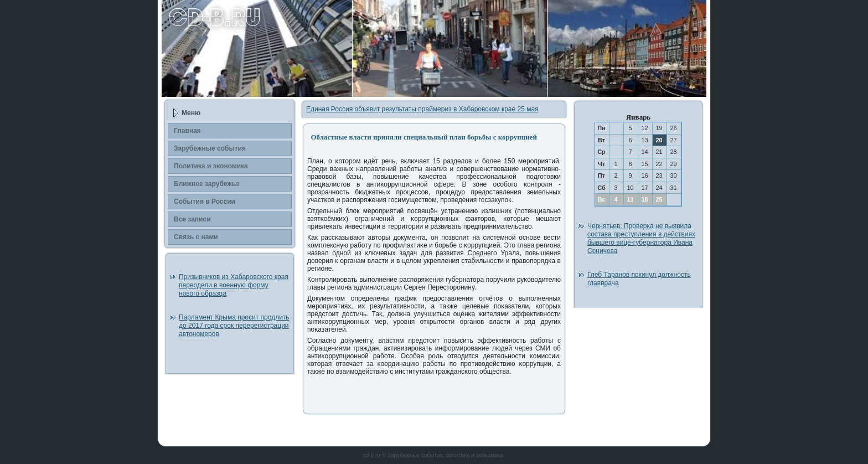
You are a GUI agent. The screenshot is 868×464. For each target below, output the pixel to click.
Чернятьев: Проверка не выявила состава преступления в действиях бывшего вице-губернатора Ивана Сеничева (641, 238)
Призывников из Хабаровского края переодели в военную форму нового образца (234, 285)
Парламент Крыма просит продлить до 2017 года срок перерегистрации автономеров (234, 326)
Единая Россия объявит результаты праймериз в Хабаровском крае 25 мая (422, 109)
